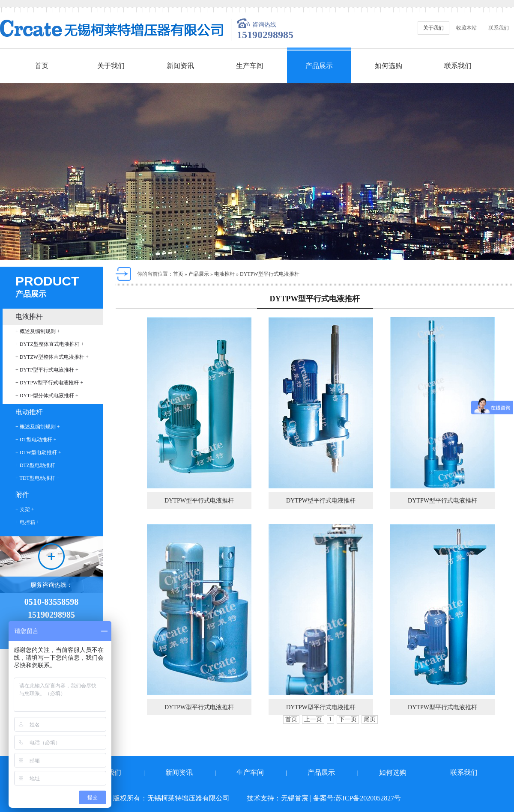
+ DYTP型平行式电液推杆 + (47, 370)
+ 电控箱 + (27, 522)
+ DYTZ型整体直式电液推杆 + (50, 344)
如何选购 (388, 66)
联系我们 (499, 28)
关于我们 (433, 28)
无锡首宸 (295, 798)
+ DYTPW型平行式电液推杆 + (49, 383)
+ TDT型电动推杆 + (37, 478)
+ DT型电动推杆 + (36, 440)
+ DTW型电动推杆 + (38, 452)
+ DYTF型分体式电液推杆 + (47, 396)
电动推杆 (29, 412)
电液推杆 (29, 317)
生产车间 (250, 66)
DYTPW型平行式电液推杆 (270, 274)
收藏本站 (466, 28)
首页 (42, 66)
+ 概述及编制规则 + (38, 331)
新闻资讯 (180, 66)
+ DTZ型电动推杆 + (37, 465)
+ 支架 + (25, 509)
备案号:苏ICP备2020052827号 (357, 798)
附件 (22, 495)
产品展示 (319, 66)
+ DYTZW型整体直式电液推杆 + (52, 357)
